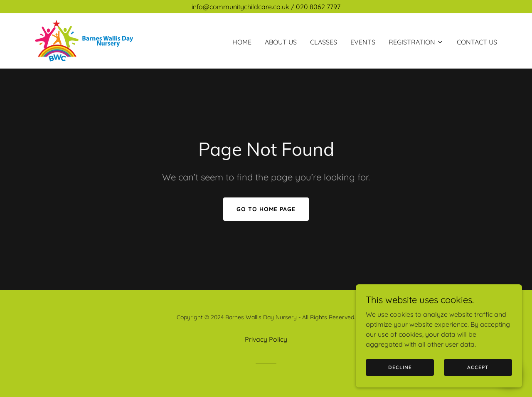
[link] (84, 40)
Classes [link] (324, 42)
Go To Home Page (266, 209)
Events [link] (363, 42)
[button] (416, 42)
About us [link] (281, 42)
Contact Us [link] (477, 42)
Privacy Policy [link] (266, 339)
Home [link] (242, 42)
